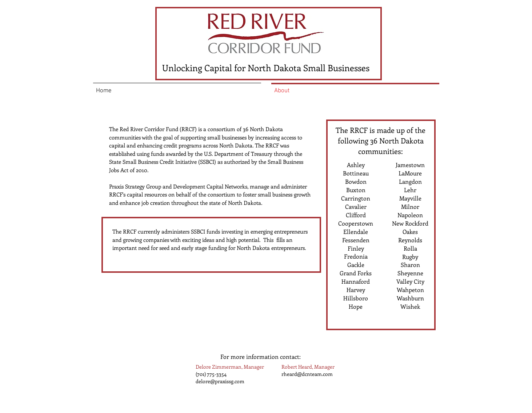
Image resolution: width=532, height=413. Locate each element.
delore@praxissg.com (220, 381)
